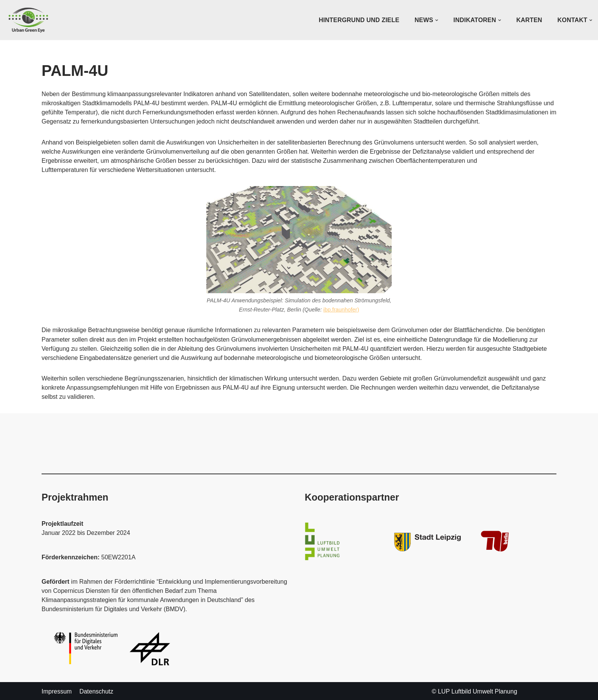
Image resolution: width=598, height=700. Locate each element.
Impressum (57, 690)
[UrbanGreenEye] (29, 20)
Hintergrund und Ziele (359, 20)
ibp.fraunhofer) (341, 309)
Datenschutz (96, 690)
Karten (529, 20)
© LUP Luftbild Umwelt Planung (474, 690)
